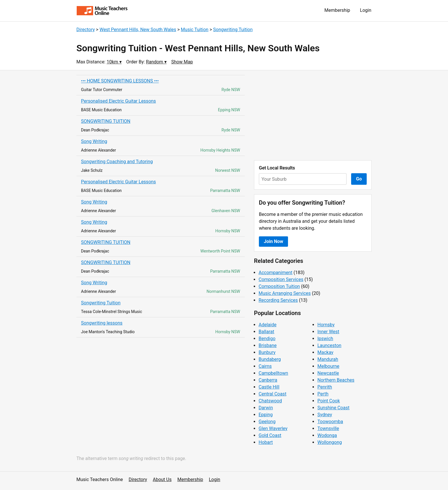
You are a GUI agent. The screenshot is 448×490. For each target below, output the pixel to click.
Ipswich (325, 339)
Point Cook (329, 401)
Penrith (325, 387)
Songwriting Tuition (233, 30)
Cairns (265, 366)
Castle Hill (269, 387)
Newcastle (328, 373)
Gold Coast (270, 435)
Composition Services (281, 279)
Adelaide (268, 325)
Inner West (328, 332)
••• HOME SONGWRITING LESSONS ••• (120, 81)
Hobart (266, 442)
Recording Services (278, 300)
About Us (162, 479)
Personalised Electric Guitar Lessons (118, 101)
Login (366, 10)
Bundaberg (270, 359)
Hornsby (326, 325)
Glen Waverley (273, 428)
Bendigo (267, 339)
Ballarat (266, 332)
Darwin (266, 408)
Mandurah (328, 359)
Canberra (268, 380)
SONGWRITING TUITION (106, 121)
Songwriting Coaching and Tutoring (117, 162)
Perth (323, 394)
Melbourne (328, 366)
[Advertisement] (313, 115)
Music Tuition (195, 30)
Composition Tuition (279, 286)
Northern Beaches (336, 380)
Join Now (273, 241)
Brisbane (268, 345)
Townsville (328, 428)
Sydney (325, 415)
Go (359, 179)
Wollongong (330, 442)
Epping (266, 415)
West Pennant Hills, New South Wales (138, 30)
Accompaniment (275, 273)
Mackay (325, 352)
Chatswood (270, 401)
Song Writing (94, 141)
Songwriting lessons (102, 323)
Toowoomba (330, 422)
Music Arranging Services (285, 293)
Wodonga (327, 435)
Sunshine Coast (333, 408)
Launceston (329, 345)
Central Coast (272, 394)
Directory (86, 30)
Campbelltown (273, 373)
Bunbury (267, 352)
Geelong (267, 422)
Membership (337, 10)
